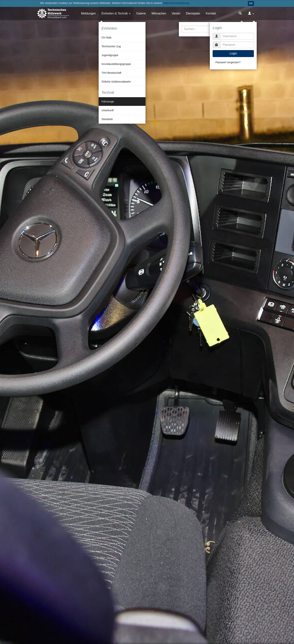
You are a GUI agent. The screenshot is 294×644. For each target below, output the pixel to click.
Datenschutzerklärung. (176, 3)
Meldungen (88, 13)
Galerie (141, 13)
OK (251, 3)
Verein (176, 13)
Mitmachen (159, 13)
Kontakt (211, 13)
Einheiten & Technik (115, 13)
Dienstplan (193, 13)
